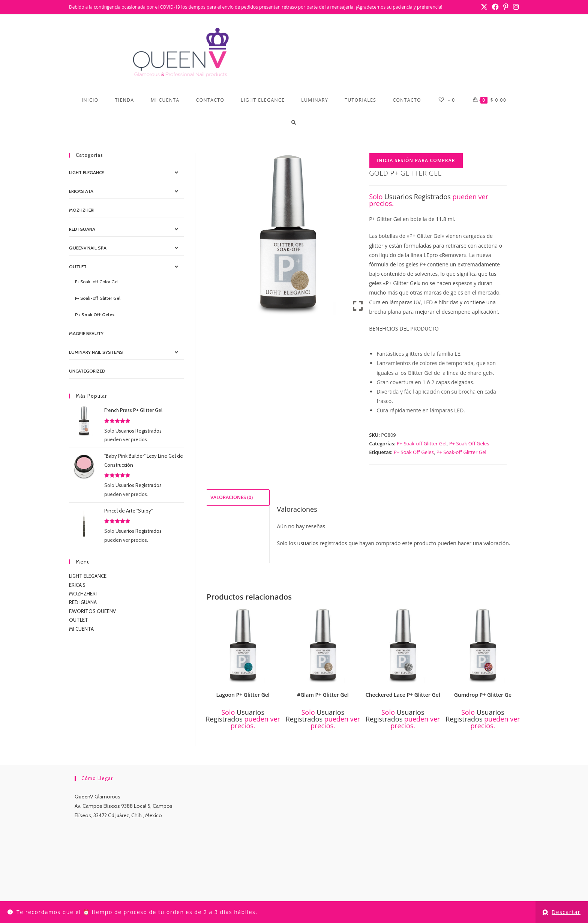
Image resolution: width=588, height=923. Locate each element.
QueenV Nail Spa (88, 248)
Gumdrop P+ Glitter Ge (483, 695)
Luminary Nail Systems (96, 352)
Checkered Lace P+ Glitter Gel (403, 695)
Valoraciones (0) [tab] (232, 497)
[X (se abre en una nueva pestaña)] (484, 7)
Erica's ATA (81, 191)
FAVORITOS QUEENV (92, 611)
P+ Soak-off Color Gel (97, 282)
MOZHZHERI (82, 210)
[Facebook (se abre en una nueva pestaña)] (495, 7)
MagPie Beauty (86, 333)
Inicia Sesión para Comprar (416, 160)
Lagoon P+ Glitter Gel (243, 695)
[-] (446, 100)
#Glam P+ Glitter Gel (323, 695)
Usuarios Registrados (418, 197)
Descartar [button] (566, 912)
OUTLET (78, 267)
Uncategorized (87, 371)
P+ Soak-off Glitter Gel (422, 443)
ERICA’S (77, 585)
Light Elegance (86, 172)
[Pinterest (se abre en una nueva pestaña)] (506, 7)
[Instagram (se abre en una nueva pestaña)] (515, 7)
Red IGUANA (82, 229)
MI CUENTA (81, 629)
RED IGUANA (83, 602)
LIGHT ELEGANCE (88, 576)
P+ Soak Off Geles (469, 443)
